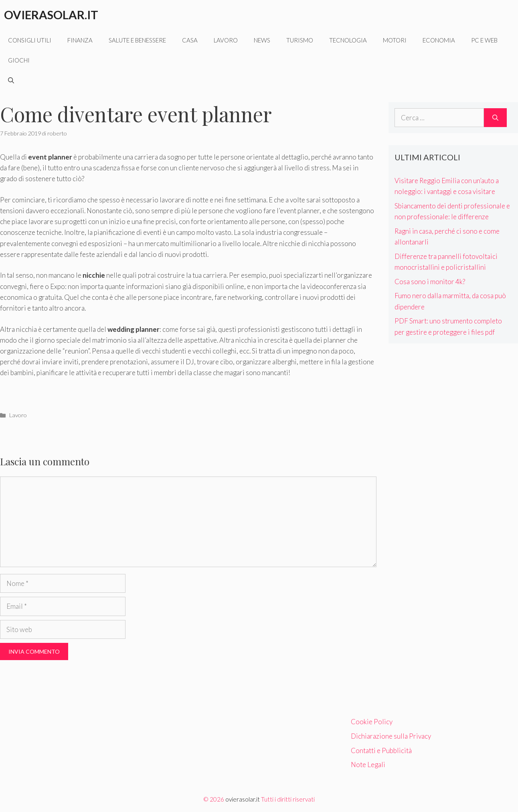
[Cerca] (495, 118)
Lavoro (226, 40)
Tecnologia (348, 40)
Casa (190, 40)
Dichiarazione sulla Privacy (391, 736)
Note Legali (368, 765)
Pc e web (484, 40)
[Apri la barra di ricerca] (11, 80)
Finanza (80, 40)
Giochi (19, 60)
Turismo (300, 40)
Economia (439, 40)
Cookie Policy (372, 722)
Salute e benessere (137, 40)
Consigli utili (30, 40)
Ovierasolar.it (51, 15)
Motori (395, 40)
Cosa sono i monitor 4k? (430, 282)
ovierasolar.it (243, 799)
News (262, 40)
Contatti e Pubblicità (381, 750)
